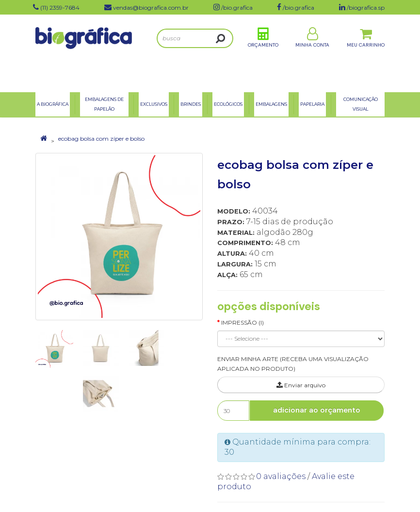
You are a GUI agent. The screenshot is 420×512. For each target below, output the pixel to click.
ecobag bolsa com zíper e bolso (101, 139)
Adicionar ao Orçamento (317, 410)
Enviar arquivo (301, 385)
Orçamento (263, 53)
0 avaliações (281, 476)
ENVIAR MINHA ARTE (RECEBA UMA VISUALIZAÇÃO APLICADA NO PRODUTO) (293, 364)
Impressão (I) (242, 322)
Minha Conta (312, 53)
